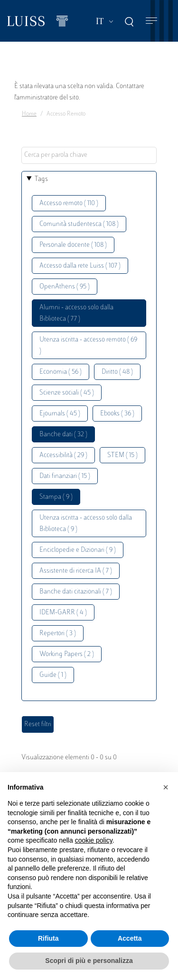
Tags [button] (41, 179)
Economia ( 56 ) (61, 372)
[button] (166, 787)
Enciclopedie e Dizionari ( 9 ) (78, 550)
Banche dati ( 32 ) (63, 435)
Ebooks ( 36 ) (117, 414)
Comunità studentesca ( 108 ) (79, 224)
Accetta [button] (130, 938)
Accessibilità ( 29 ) (63, 455)
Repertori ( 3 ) (58, 634)
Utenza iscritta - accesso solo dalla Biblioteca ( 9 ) (86, 524)
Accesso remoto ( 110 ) (69, 203)
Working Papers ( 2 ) (67, 654)
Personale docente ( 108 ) (73, 245)
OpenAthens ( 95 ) (65, 287)
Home (29, 114)
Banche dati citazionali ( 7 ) (76, 592)
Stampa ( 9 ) (56, 497)
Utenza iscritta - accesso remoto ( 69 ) (88, 346)
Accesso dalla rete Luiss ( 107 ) (80, 266)
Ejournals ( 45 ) (60, 414)
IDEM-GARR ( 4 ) (63, 613)
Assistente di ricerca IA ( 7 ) (76, 571)
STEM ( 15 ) (122, 455)
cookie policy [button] (94, 840)
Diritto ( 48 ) (117, 372)
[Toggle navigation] (151, 21)
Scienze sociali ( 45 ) (67, 393)
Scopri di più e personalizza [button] (89, 961)
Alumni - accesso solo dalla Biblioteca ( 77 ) (76, 313)
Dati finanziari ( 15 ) (65, 476)
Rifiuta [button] (48, 938)
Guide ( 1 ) (53, 675)
